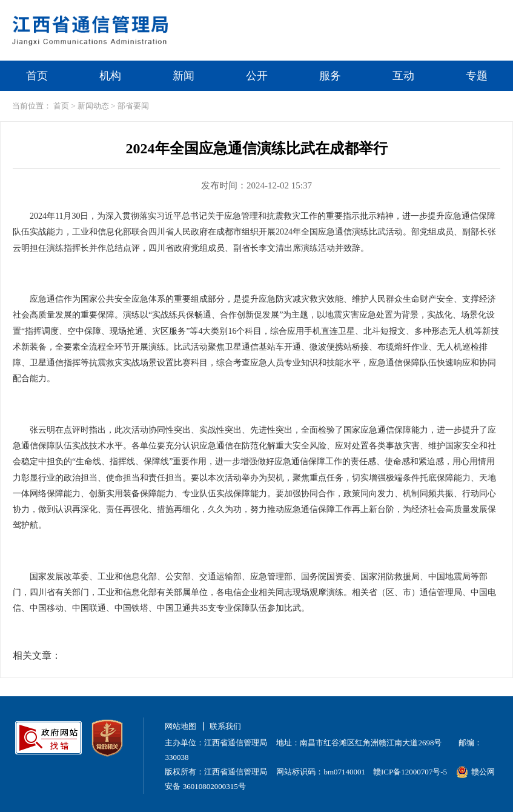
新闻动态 (93, 106)
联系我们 (225, 726)
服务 (330, 76)
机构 (110, 76)
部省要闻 (133, 106)
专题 (477, 76)
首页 (37, 76)
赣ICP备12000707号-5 (410, 772)
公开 (257, 76)
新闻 (184, 76)
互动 (403, 76)
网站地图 (180, 726)
